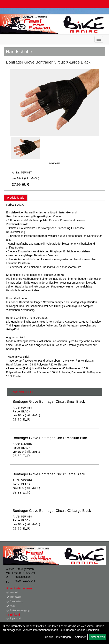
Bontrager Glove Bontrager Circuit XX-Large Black (52, 511)
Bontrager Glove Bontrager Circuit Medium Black (51, 438)
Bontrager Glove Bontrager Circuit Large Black (49, 474)
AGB (12, 606)
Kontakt (14, 592)
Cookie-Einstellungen (58, 637)
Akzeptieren (98, 637)
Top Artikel (15, 618)
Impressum (16, 597)
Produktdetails (16, 198)
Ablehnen (81, 637)
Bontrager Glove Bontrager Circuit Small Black (49, 402)
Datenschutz (16, 602)
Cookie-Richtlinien (88, 630)
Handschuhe (19, 52)
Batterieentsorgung (20, 610)
